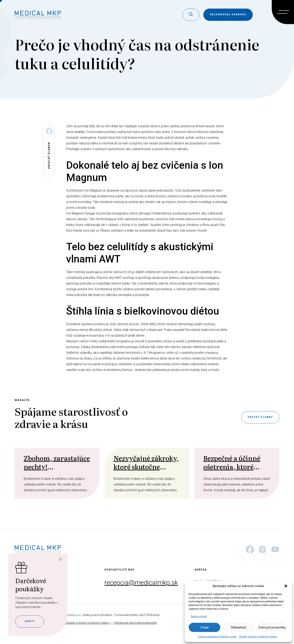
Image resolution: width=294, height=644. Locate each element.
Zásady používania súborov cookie (217, 637)
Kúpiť (30, 621)
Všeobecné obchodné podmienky (135, 623)
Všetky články (260, 417)
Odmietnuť (238, 627)
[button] (286, 586)
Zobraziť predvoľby (272, 627)
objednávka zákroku (228, 15)
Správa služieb (199, 616)
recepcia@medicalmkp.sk (141, 583)
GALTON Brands (149, 615)
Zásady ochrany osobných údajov (258, 637)
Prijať (205, 627)
